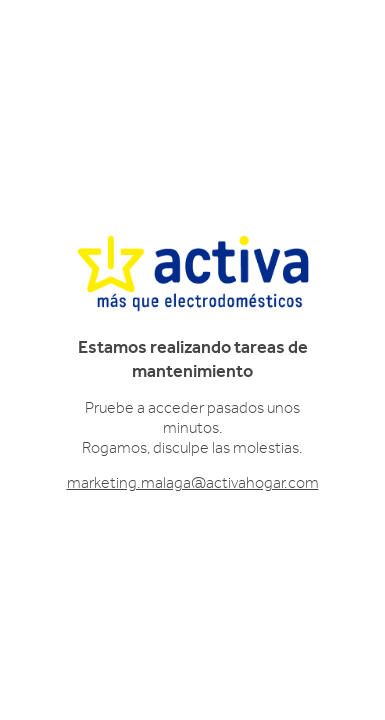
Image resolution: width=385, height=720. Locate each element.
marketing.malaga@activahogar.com (193, 483)
